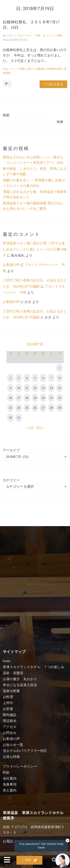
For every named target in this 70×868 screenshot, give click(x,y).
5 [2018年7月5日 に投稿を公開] (35, 378)
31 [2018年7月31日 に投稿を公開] (19, 418)
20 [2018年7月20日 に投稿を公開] (43, 398)
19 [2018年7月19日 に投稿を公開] (35, 398)
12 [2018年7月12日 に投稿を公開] (35, 388)
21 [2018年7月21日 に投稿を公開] (51, 398)
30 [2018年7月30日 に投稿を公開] (10, 418)
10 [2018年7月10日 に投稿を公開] (19, 388)
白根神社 (41, 69)
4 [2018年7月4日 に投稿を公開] (27, 378)
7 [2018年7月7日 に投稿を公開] (51, 378)
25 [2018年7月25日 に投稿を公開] (27, 408)
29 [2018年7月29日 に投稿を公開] (60, 408)
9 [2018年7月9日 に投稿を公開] (10, 388)
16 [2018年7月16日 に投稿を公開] (10, 398)
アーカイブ (11, 450)
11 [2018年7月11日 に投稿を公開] (27, 388)
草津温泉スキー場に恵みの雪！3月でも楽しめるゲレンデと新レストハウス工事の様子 (35, 249)
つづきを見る (53, 84)
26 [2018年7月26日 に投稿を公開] (35, 408)
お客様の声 (11, 265)
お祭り (30, 69)
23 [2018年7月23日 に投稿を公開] (10, 408)
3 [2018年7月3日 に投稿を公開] (19, 378)
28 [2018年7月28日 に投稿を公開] (51, 408)
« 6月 (30, 428)
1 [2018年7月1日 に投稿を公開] (60, 368)
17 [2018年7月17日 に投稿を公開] (19, 398)
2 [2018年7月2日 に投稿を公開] (10, 378)
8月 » (40, 428)
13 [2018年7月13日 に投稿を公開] (43, 388)
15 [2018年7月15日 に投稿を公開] (60, 388)
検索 (6, 115)
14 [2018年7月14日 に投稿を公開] (51, 388)
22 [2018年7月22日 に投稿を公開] (60, 398)
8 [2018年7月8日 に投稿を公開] (60, 378)
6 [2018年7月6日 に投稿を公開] (43, 378)
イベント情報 (54, 36)
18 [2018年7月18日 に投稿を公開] (27, 398)
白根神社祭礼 (55, 69)
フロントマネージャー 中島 (24, 36)
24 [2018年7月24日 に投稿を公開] (19, 408)
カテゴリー (11, 480)
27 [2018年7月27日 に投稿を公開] (43, 408)
